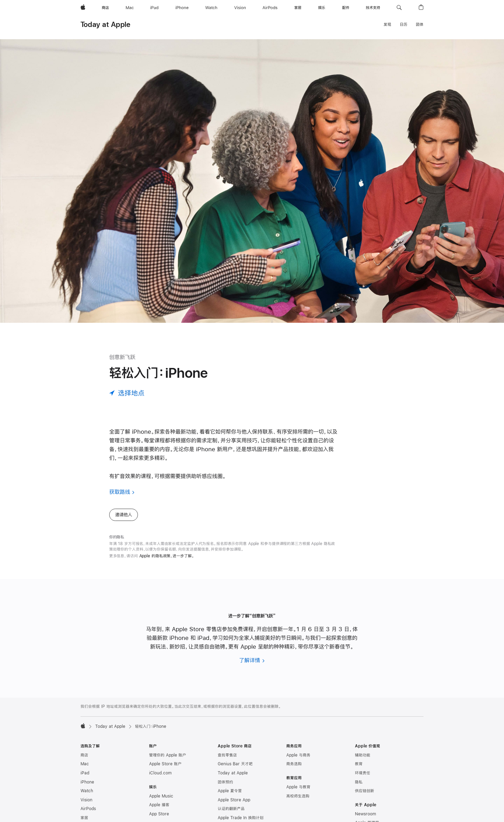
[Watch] (211, 8)
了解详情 (250, 660)
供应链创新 (365, 791)
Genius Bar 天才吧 (235, 764)
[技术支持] (373, 8)
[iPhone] (182, 8)
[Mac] (130, 8)
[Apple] (83, 8)
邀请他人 (124, 515)
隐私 (359, 782)
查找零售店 (227, 755)
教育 (359, 764)
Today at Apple (105, 24)
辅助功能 (363, 755)
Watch (87, 791)
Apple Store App (234, 800)
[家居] (298, 8)
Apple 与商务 (298, 755)
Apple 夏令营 (230, 791)
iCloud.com (160, 773)
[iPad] (154, 8)
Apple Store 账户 (165, 764)
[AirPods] (270, 8)
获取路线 (120, 492)
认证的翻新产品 (231, 809)
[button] (399, 8)
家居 (84, 818)
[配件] (346, 8)
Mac (85, 764)
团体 (420, 25)
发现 (387, 25)
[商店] (105, 8)
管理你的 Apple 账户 (168, 755)
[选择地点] (127, 393)
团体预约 (225, 782)
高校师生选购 (298, 796)
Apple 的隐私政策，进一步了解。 (167, 556)
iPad (85, 773)
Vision (86, 800)
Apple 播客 (159, 805)
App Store (159, 814)
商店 (84, 755)
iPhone (87, 782)
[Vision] (240, 8)
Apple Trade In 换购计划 (241, 818)
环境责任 (363, 773)
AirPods (88, 809)
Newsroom (365, 814)
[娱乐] (322, 8)
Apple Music (161, 796)
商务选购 (294, 764)
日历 (404, 25)
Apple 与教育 (298, 787)
